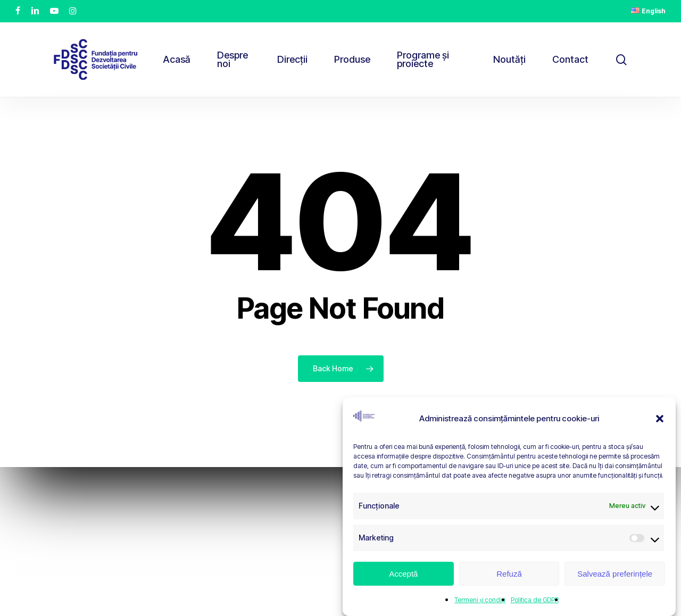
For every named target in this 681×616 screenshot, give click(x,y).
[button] (660, 419)
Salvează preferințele (615, 574)
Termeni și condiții (480, 600)
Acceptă (403, 574)
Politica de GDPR (535, 600)
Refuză (509, 574)
